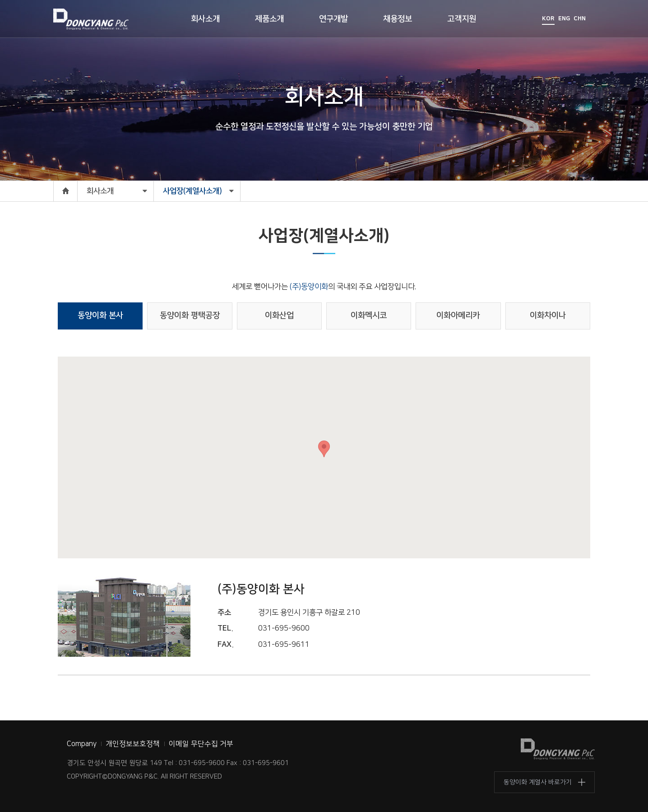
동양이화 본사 (100, 316)
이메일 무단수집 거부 (201, 744)
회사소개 (205, 19)
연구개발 (333, 19)
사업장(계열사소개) (192, 191)
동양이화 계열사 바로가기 (538, 782)
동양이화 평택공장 (190, 316)
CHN (580, 19)
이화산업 (279, 316)
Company (82, 744)
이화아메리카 (458, 316)
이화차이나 (548, 316)
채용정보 (398, 19)
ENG (564, 19)
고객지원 (462, 19)
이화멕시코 (369, 316)
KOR (548, 19)
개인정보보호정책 (133, 744)
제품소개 (269, 19)
